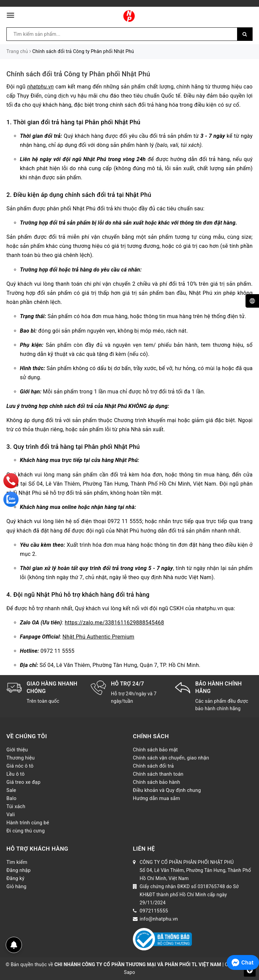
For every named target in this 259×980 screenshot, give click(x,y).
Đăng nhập (19, 870)
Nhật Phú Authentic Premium (98, 637)
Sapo (130, 972)
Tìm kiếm (17, 862)
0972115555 (154, 911)
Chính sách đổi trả (153, 766)
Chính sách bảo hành (156, 782)
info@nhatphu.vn (159, 919)
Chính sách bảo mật (155, 750)
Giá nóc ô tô (20, 766)
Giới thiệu (17, 750)
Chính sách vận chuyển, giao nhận (171, 758)
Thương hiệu (21, 758)
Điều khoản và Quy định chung (167, 790)
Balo (11, 798)
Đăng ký (16, 878)
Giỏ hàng (16, 886)
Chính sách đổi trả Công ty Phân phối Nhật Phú (78, 74)
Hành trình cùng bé (28, 823)
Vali (11, 815)
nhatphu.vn (40, 87)
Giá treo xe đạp (23, 782)
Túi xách (16, 806)
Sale (11, 790)
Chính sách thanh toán (158, 774)
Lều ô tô (16, 774)
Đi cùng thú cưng (26, 831)
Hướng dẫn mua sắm (156, 798)
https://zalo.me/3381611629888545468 (114, 623)
